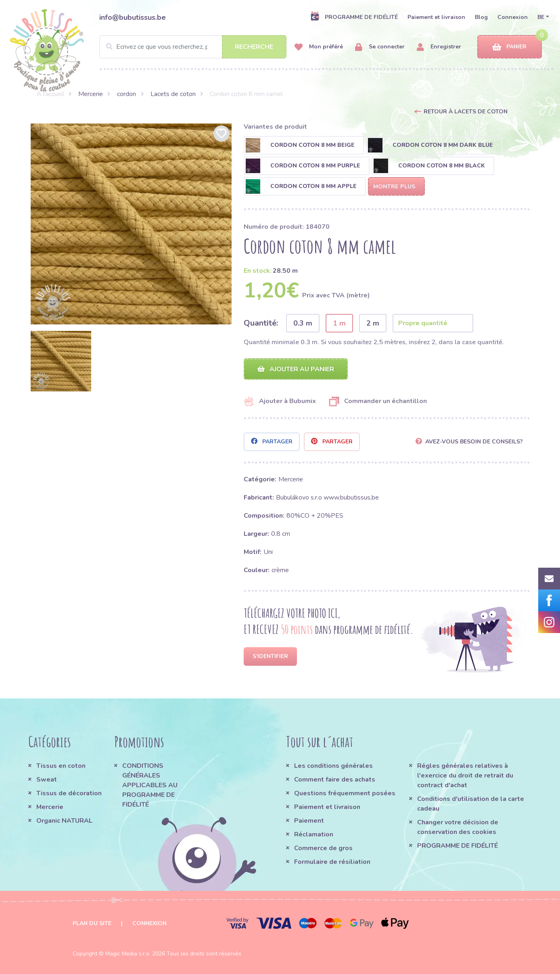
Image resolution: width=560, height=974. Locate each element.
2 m (373, 323)
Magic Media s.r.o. (128, 954)
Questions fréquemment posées (345, 793)
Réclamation (314, 834)
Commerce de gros (323, 848)
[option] (131, 224)
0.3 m (303, 323)
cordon (126, 94)
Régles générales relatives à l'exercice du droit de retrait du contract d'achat (465, 775)
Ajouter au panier (296, 369)
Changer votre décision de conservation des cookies (458, 827)
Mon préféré (319, 47)
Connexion (513, 17)
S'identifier (270, 656)
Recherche (254, 47)
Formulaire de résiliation (332, 862)
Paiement (309, 821)
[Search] (193, 47)
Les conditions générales (333, 766)
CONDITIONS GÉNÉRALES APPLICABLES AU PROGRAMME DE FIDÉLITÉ (150, 785)
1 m (339, 323)
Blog (481, 17)
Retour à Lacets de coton (466, 112)
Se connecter (380, 47)
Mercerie (91, 94)
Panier (509, 47)
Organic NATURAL (64, 821)
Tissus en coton (61, 766)
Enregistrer (439, 47)
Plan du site (92, 923)
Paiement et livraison (436, 17)
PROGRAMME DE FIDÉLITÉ (354, 17)
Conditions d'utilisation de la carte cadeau (471, 804)
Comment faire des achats (335, 780)
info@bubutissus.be (133, 17)
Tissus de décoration (69, 793)
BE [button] (541, 17)
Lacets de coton (173, 94)
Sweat (47, 780)
